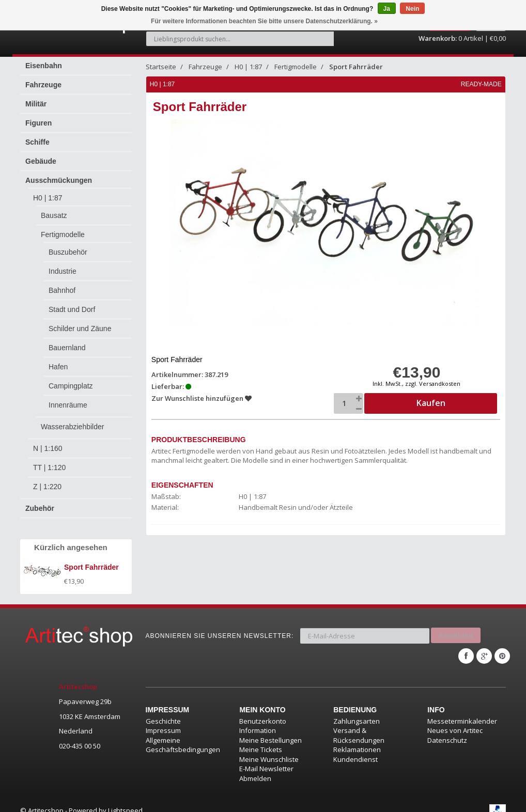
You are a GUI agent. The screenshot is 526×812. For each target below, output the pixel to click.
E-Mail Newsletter (266, 759)
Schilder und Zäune (80, 323)
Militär (36, 98)
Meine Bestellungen (270, 730)
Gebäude (41, 155)
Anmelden (456, 628)
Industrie (63, 266)
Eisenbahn (44, 60)
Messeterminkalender (462, 711)
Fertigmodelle (63, 229)
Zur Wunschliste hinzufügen (202, 393)
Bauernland (67, 342)
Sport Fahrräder (356, 61)
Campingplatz (71, 380)
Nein (412, 9)
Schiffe (37, 136)
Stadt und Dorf (72, 304)
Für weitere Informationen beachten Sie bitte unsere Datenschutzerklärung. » (264, 21)
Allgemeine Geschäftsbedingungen (183, 735)
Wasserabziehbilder (72, 421)
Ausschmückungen (59, 175)
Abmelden (255, 768)
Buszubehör (68, 246)
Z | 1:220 (47, 481)
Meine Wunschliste (269, 749)
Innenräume (68, 399)
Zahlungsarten (357, 711)
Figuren (38, 117)
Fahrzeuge (43, 79)
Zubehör (40, 503)
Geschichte (163, 711)
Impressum (163, 721)
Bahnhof (62, 285)
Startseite (161, 61)
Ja (387, 9)
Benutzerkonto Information (263, 716)
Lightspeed (125, 800)
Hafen (58, 361)
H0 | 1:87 (48, 192)
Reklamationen (357, 740)
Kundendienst (355, 749)
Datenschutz (447, 730)
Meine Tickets (261, 740)
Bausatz (54, 210)
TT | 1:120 (49, 462)
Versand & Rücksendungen (359, 725)
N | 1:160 (48, 443)
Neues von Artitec (455, 721)
